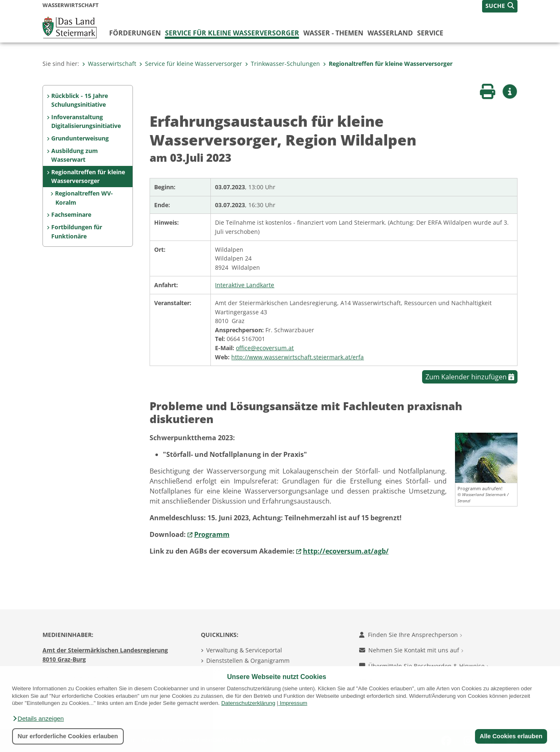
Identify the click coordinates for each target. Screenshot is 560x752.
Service (430, 33)
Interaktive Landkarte (245, 285)
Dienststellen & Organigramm (248, 661)
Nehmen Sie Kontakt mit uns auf (411, 650)
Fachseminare (71, 214)
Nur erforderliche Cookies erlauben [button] (68, 736)
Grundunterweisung (80, 138)
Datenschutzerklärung (248, 703)
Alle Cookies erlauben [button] (511, 736)
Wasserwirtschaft (109, 64)
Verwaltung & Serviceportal (244, 650)
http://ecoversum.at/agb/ (346, 551)
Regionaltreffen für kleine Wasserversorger (388, 64)
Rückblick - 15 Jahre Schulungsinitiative (80, 100)
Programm (212, 534)
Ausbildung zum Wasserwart (75, 155)
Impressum (293, 703)
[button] (38, 719)
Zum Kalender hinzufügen (470, 377)
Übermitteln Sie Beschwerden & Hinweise (424, 666)
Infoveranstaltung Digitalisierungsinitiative (86, 122)
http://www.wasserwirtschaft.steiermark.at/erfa (297, 357)
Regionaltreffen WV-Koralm (84, 198)
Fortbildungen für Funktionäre (77, 232)
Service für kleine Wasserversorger (232, 33)
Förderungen (135, 33)
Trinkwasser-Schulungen (282, 64)
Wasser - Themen (333, 33)
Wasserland (390, 33)
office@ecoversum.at (265, 348)
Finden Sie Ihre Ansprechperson (411, 635)
